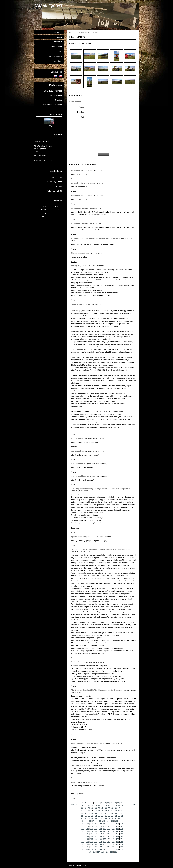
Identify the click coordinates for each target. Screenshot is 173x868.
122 (113, 826)
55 (82, 813)
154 (122, 834)
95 (86, 821)
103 (117, 821)
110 (104, 824)
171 (109, 839)
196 (87, 847)
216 (94, 852)
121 (109, 826)
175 (83, 842)
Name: (82, 107)
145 (83, 834)
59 (96, 813)
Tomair (59, 186)
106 (87, 824)
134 (122, 829)
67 (122, 813)
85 (96, 818)
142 (113, 831)
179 (100, 842)
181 (109, 842)
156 (87, 837)
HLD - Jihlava (56, 95)
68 (82, 816)
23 (106, 805)
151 (109, 834)
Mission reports (55, 56)
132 (113, 829)
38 (112, 808)
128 (96, 829)
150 (104, 834)
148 (96, 834)
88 (106, 818)
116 (87, 826)
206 (87, 849)
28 (122, 805)
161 (109, 837)
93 (122, 818)
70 (89, 816)
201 (109, 847)
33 (96, 808)
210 (104, 849)
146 (87, 834)
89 (109, 818)
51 (112, 811)
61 (102, 813)
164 (122, 837)
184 (122, 842)
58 (92, 813)
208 (96, 849)
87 (102, 818)
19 (92, 805)
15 (121, 803)
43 (86, 811)
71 (92, 816)
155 (83, 837)
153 (117, 834)
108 (96, 824)
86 (99, 818)
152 (113, 834)
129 (100, 829)
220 (111, 852)
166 (87, 839)
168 (96, 839)
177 (92, 842)
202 (113, 847)
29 (82, 808)
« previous (73, 805)
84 (92, 818)
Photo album (81, 32)
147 (92, 834)
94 (83, 821)
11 (108, 803)
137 (92, 831)
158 (96, 837)
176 (87, 842)
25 (112, 805)
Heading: (81, 112)
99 (100, 821)
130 (104, 829)
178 (96, 842)
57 (89, 813)
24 (109, 805)
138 (96, 831)
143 (117, 831)
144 (122, 831)
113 (117, 824)
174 (122, 839)
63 (109, 813)
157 (92, 837)
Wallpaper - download (52, 105)
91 (116, 818)
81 (82, 818)
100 (104, 821)
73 (99, 816)
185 (83, 844)
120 (104, 826)
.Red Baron (57, 177)
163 (117, 837)
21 (99, 805)
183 (117, 842)
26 (116, 805)
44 (89, 811)
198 (96, 847)
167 (92, 839)
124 (122, 826)
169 (100, 839)
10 (105, 803)
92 (119, 818)
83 (89, 818)
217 (98, 852)
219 (107, 852)
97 (93, 821)
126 (87, 829)
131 (109, 829)
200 (104, 847)
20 (96, 805)
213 (117, 849)
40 (119, 808)
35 (102, 808)
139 (100, 831)
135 (83, 831)
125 (83, 829)
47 (99, 811)
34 (99, 808)
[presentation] (105, 144)
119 (100, 826)
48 (102, 811)
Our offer (58, 42)
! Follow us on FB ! (54, 191)
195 (83, 847)
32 (92, 808)
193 (117, 844)
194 (122, 844)
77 (112, 816)
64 (112, 813)
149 (100, 834)
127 (92, 829)
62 (106, 813)
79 (119, 816)
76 (109, 816)
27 (119, 805)
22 (102, 805)
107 (92, 824)
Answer (74, 179)
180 (104, 842)
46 (96, 811)
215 (90, 852)
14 (118, 803)
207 (92, 849)
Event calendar (55, 47)
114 (122, 824)
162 (113, 837)
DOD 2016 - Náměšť (53, 91)
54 (122, 811)
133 (117, 829)
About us (58, 32)
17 (86, 805)
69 (86, 816)
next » (134, 805)
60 (99, 813)
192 (113, 844)
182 (113, 842)
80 (122, 816)
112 (113, 824)
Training (58, 100)
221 (116, 852)
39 (116, 808)
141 (109, 831)
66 (119, 813)
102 (112, 821)
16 (82, 805)
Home (72, 32)
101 (108, 821)
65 (116, 813)
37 (109, 808)
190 (104, 844)
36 (106, 808)
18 (89, 805)
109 (100, 824)
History (59, 37)
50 (109, 811)
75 (106, 816)
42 (82, 811)
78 (116, 816)
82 (86, 818)
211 (109, 849)
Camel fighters (49, 5)
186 (87, 844)
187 (92, 844)
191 (109, 844)
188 (96, 844)
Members (58, 61)
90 (112, 818)
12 (111, 803)
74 (102, 816)
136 (87, 831)
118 (96, 826)
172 (113, 839)
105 (83, 824)
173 (117, 839)
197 (92, 847)
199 (100, 847)
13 (115, 803)
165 (83, 839)
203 (117, 847)
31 (89, 808)
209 (100, 849)
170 (104, 839)
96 (90, 821)
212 (113, 849)
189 (100, 844)
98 (97, 821)
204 (122, 847)
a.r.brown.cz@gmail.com (44, 160)
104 (121, 821)
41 (122, 808)
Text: (82, 117)
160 (104, 837)
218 (103, 852)
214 (122, 849)
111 (109, 824)
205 (83, 849)
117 (92, 826)
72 (96, 816)
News (60, 52)
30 (86, 808)
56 (86, 813)
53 (119, 811)
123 (117, 826)
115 (83, 826)
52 (116, 811)
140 (104, 831)
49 (106, 811)
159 (100, 837)
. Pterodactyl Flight (54, 182)
